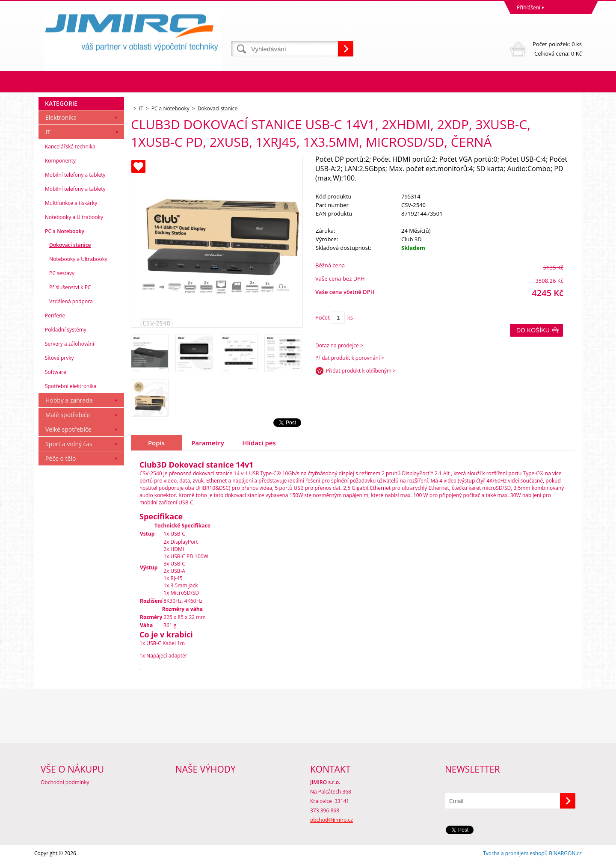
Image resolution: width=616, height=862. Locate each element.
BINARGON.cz (565, 853)
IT (48, 132)
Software (56, 372)
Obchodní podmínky (65, 782)
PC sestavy (62, 273)
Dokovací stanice (70, 245)
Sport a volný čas (69, 444)
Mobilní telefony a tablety (75, 175)
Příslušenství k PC (70, 287)
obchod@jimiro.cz (332, 820)
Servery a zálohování (70, 344)
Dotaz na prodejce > (339, 345)
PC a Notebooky (65, 231)
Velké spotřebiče (68, 429)
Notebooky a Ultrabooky (74, 217)
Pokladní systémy (66, 330)
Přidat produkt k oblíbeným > (361, 371)
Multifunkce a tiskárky (71, 203)
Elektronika (61, 117)
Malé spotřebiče (68, 415)
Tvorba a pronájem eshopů (515, 853)
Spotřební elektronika (71, 386)
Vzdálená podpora (71, 301)
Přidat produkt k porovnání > (350, 358)
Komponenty (60, 161)
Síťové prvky (59, 358)
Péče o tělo (61, 458)
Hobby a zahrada (69, 400)
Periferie (55, 315)
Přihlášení (529, 7)
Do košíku (533, 330)
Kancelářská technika (70, 147)
